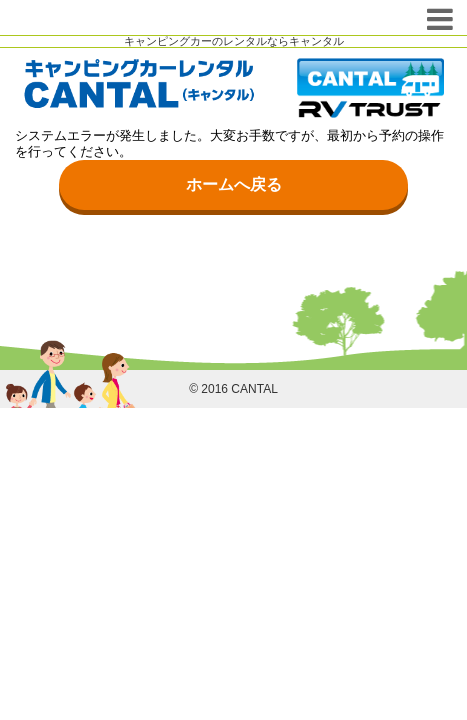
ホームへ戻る (234, 184)
